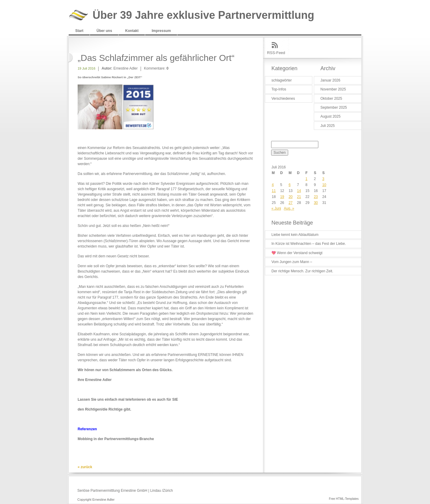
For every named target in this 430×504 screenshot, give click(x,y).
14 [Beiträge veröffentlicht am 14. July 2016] (299, 191)
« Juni (276, 208)
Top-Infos (279, 89)
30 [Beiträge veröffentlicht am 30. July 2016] (316, 203)
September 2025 (334, 107)
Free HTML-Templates (344, 499)
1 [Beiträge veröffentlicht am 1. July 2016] (307, 179)
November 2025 (333, 89)
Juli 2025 (328, 126)
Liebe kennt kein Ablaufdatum (295, 235)
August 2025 (330, 116)
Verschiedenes (283, 99)
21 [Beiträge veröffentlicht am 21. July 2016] (299, 197)
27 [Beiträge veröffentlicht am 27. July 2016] (290, 203)
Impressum (161, 31)
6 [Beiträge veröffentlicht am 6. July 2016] (290, 185)
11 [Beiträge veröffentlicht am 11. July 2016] (274, 191)
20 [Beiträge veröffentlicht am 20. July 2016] (290, 197)
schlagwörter (282, 80)
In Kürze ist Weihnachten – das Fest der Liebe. (309, 244)
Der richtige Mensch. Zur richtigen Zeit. (302, 271)
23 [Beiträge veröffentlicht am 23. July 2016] (316, 197)
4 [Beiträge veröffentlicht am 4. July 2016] (273, 185)
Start (79, 31)
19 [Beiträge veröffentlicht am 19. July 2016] (282, 197)
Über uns (104, 31)
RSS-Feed (276, 53)
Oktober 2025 (331, 99)
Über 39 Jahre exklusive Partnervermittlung (203, 15)
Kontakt (132, 31)
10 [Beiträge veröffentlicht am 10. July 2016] (324, 185)
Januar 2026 (330, 80)
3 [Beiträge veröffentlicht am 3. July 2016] (323, 179)
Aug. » (289, 208)
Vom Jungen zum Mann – (292, 262)
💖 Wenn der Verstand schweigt (297, 253)
